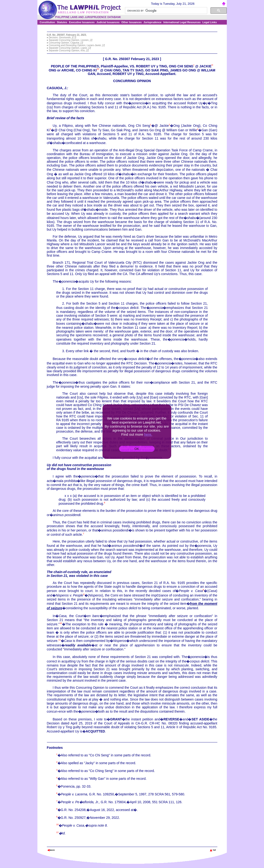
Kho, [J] (85, 50)
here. (148, 434)
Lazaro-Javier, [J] (96, 45)
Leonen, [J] (86, 40)
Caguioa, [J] (77, 43)
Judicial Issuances (108, 22)
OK (137, 449)
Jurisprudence (152, 22)
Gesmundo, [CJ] (67, 37)
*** (98, 69)
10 (61, 623)
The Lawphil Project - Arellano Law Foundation (71, 844)
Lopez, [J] (86, 48)
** (212, 65)
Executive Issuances (82, 22)
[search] (166, 11)
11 (60, 640)
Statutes (62, 22)
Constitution (47, 22)
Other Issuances (132, 22)
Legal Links (210, 22)
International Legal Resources (182, 22)
